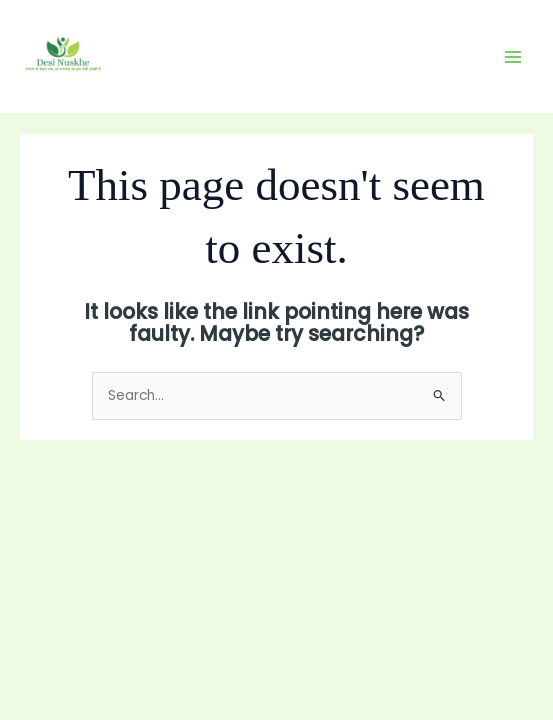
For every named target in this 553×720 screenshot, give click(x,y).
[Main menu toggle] (513, 56)
